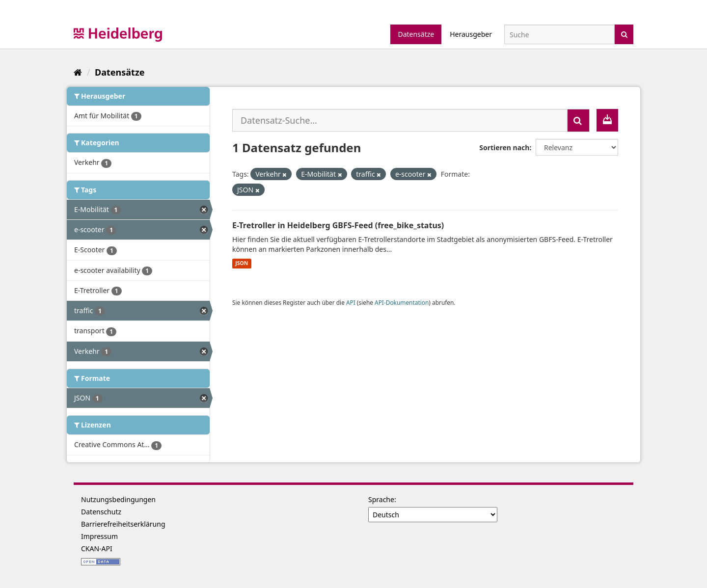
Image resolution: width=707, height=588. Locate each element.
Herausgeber (471, 34)
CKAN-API (97, 548)
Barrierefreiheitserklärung (123, 524)
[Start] (78, 72)
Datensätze (416, 34)
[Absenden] (624, 34)
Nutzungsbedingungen (118, 499)
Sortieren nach (504, 147)
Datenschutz (101, 512)
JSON (242, 264)
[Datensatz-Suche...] (400, 120)
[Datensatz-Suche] (559, 34)
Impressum (99, 536)
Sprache (381, 499)
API (351, 302)
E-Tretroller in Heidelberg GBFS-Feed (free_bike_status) (338, 225)
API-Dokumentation (402, 302)
